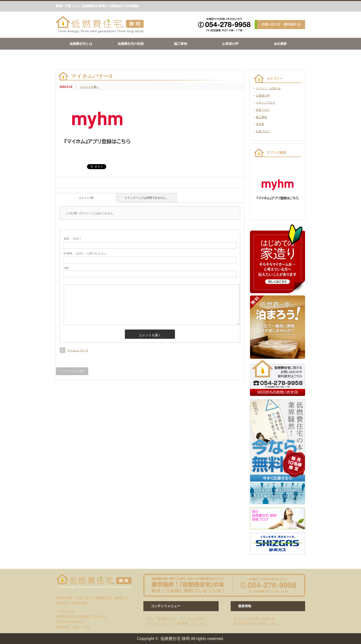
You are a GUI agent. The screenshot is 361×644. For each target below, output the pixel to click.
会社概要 (280, 44)
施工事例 (180, 44)
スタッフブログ (266, 102)
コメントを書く (90, 87)
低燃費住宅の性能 (131, 44)
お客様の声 (230, 44)
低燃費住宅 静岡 (175, 639)
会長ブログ (263, 110)
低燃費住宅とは (81, 44)
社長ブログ (263, 131)
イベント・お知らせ (268, 88)
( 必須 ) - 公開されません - (86, 253)
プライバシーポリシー (160, 623)
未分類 (260, 124)
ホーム (150, 618)
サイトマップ (199, 623)
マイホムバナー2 (78, 350)
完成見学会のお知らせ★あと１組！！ (257, 623)
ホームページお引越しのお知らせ (254, 618)
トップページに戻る (72, 371)
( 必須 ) (72, 239)
